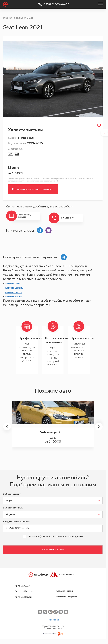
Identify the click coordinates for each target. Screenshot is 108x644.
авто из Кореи (15, 301)
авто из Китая (15, 296)
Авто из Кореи (23, 601)
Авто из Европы (24, 596)
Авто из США (22, 590)
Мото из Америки (66, 601)
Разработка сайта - (50, 638)
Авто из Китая (64, 595)
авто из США (15, 288)
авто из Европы (17, 292)
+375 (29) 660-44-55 (56, 4)
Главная (8, 18)
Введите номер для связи (17, 526)
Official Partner (63, 579)
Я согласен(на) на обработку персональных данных (56, 541)
